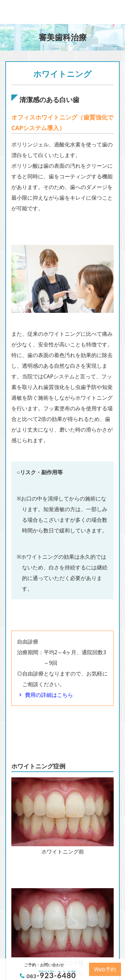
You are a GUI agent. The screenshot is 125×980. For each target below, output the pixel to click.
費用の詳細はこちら (49, 695)
